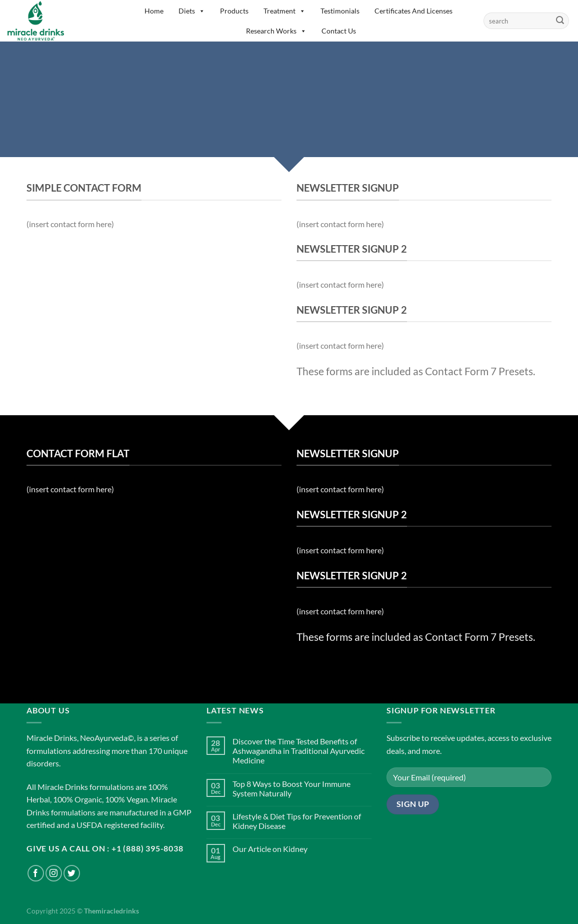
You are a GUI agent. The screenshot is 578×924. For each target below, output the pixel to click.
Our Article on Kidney (270, 849)
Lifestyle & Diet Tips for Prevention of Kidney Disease (297, 821)
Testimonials (340, 11)
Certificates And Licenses (413, 11)
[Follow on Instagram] (54, 873)
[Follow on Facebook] (36, 873)
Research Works (276, 31)
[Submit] (560, 21)
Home (154, 11)
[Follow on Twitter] (72, 873)
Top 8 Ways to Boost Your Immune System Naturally (291, 788)
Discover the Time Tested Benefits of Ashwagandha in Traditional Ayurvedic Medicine (298, 751)
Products (234, 11)
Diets (192, 11)
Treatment (284, 11)
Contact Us (339, 31)
